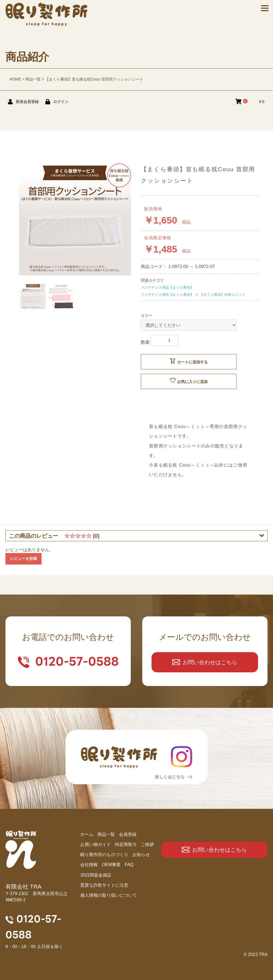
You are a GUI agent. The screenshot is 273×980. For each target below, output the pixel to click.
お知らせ (141, 855)
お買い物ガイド (96, 844)
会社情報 (89, 865)
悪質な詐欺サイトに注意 (104, 885)
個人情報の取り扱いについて (109, 895)
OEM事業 (111, 865)
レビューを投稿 (23, 559)
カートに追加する (189, 361)
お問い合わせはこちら (210, 662)
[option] (75, 219)
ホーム (87, 834)
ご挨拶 (147, 844)
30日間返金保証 (96, 875)
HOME (15, 79)
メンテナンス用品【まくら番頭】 (167, 287)
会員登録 (128, 834)
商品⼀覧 (106, 834)
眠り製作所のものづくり (104, 855)
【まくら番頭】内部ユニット (223, 295)
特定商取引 (126, 844)
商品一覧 (33, 79)
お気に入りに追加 (189, 381)
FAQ (129, 865)
